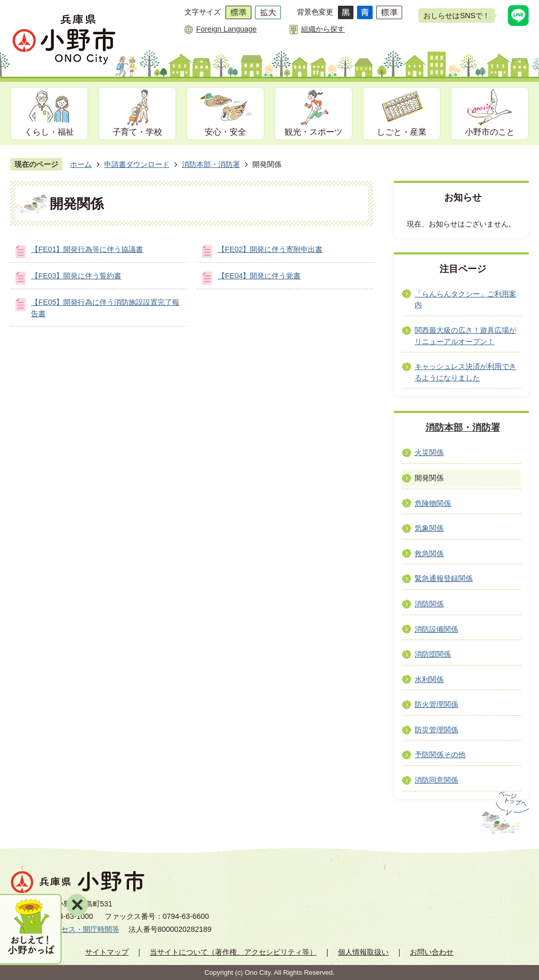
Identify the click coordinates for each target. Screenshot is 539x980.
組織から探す (323, 29)
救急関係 (429, 553)
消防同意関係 (436, 780)
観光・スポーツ (314, 132)
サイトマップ (107, 952)
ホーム (81, 164)
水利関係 (429, 679)
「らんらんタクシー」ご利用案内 (465, 300)
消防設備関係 (436, 629)
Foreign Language (226, 29)
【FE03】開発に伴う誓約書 (76, 276)
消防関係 (429, 604)
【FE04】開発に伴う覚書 (259, 276)
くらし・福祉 (49, 132)
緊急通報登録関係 (444, 578)
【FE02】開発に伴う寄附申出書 (270, 249)
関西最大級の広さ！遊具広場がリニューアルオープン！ (465, 336)
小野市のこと (490, 132)
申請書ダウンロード (137, 164)
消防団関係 (433, 654)
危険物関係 (433, 503)
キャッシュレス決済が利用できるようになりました (465, 372)
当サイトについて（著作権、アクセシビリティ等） (233, 952)
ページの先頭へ (503, 813)
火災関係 (429, 452)
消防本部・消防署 (211, 164)
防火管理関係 (436, 704)
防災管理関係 (436, 730)
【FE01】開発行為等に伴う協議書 (87, 249)
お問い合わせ (432, 952)
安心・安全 (225, 132)
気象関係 (429, 528)
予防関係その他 (440, 755)
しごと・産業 (402, 132)
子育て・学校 (137, 132)
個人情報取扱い (363, 952)
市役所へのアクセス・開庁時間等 (65, 929)
